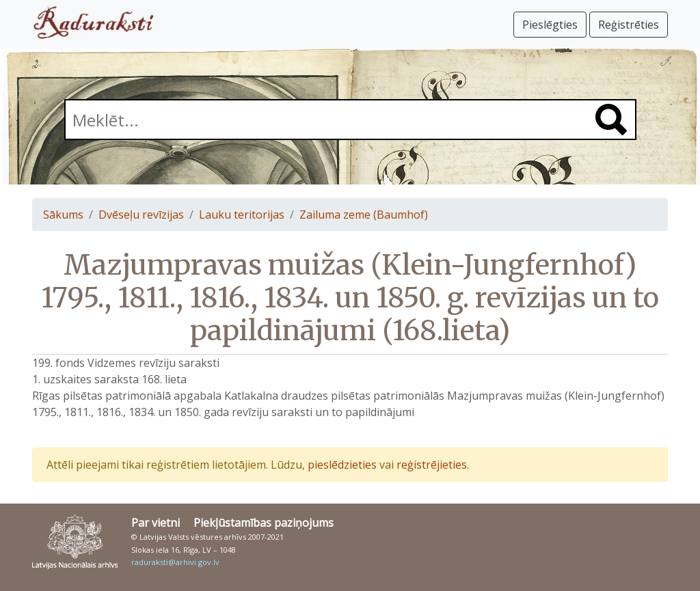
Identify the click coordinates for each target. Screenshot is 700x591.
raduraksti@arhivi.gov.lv (175, 562)
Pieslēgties (550, 25)
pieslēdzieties (342, 465)
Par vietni (156, 523)
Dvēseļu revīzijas (141, 215)
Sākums (63, 215)
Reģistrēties (629, 25)
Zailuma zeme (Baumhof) (364, 215)
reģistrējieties (432, 465)
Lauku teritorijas (242, 215)
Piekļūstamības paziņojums (264, 523)
